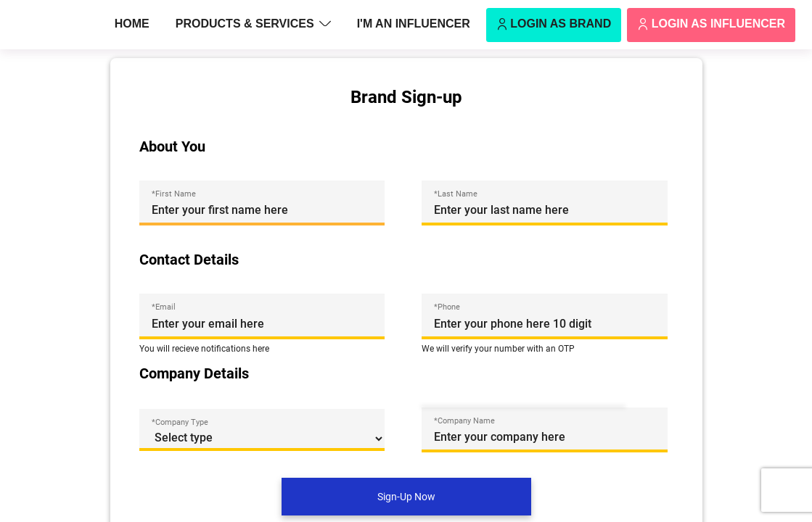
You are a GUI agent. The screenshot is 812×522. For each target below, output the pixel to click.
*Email (164, 307)
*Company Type (180, 422)
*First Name (174, 194)
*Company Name (464, 420)
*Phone (447, 307)
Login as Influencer (711, 25)
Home (132, 24)
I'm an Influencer (414, 24)
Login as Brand (554, 25)
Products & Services (253, 25)
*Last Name (456, 194)
